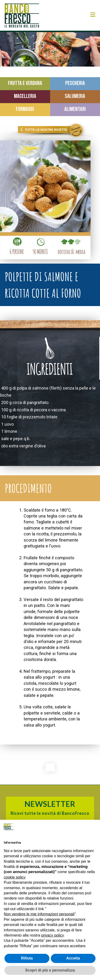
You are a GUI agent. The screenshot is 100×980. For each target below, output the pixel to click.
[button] (93, 15)
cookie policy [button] (14, 877)
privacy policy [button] (52, 935)
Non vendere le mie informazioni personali (39, 914)
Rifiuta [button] (27, 958)
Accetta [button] (73, 958)
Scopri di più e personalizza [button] (50, 970)
